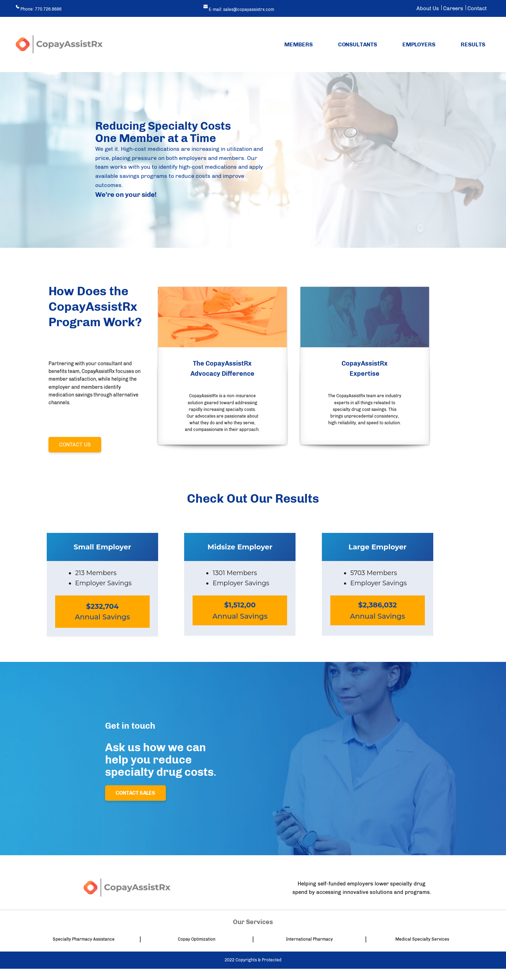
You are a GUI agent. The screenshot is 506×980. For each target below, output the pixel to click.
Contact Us (75, 445)
